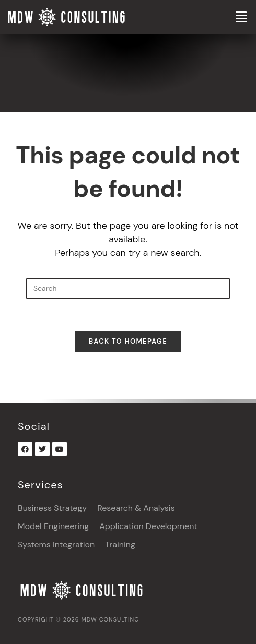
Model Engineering (53, 526)
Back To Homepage (128, 341)
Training (120, 545)
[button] (224, 17)
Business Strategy (52, 508)
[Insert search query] (128, 289)
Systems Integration (56, 545)
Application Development (148, 526)
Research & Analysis (136, 508)
